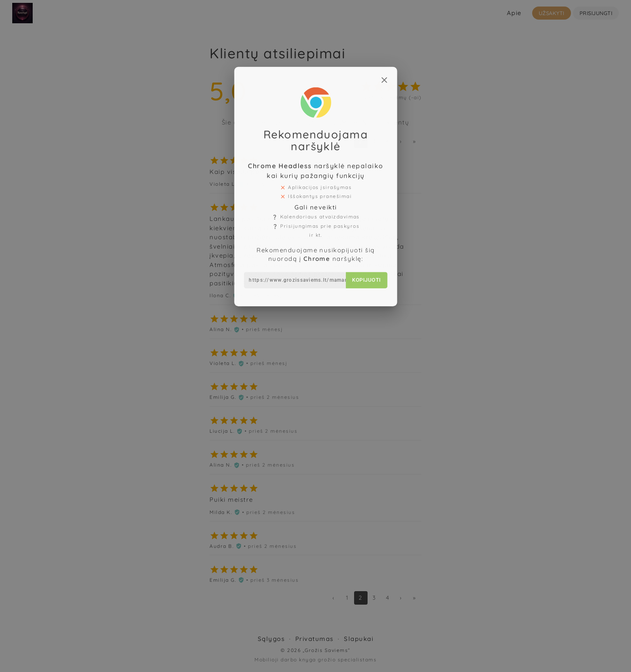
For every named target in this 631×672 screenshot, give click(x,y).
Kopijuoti (361, 252)
